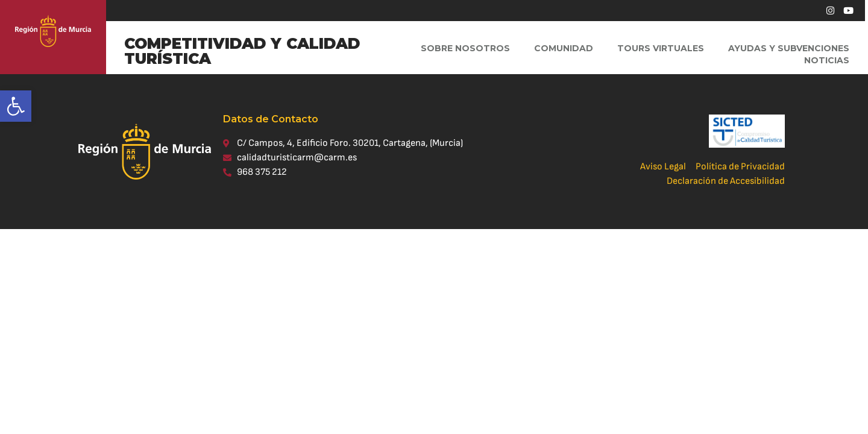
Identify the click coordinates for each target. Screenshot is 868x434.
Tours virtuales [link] (661, 48)
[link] (16, 106)
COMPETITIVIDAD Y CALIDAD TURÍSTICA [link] (242, 51)
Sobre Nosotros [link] (465, 48)
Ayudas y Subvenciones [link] (789, 48)
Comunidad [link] (564, 48)
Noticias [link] (827, 60)
